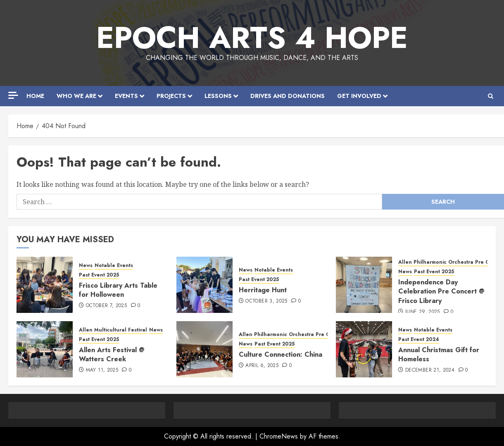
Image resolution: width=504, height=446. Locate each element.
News (86, 266)
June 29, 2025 (423, 312)
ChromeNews (279, 436)
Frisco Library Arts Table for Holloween (118, 290)
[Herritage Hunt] (204, 285)
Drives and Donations (288, 96)
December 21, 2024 (430, 370)
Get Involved (359, 96)
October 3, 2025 (266, 301)
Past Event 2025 (99, 275)
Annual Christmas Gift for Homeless (439, 354)
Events (126, 96)
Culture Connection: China (281, 354)
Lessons (218, 96)
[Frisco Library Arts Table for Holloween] (45, 285)
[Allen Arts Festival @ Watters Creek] (45, 349)
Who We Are (76, 96)
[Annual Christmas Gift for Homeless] (364, 349)
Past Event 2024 (419, 340)
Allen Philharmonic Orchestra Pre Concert (292, 335)
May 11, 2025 (102, 370)
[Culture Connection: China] (204, 349)
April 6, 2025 (262, 366)
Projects (171, 96)
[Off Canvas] (13, 95)
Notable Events (114, 266)
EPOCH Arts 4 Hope (252, 38)
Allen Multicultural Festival (113, 330)
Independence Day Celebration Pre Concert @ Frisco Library (441, 291)
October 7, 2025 (106, 306)
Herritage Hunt (263, 290)
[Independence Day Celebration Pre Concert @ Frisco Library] (364, 285)
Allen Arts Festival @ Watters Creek (112, 354)
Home (35, 96)
